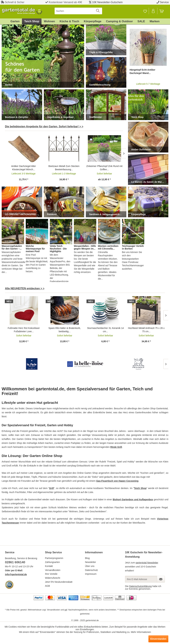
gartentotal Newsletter (147, 563)
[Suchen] (78, 11)
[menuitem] (78, 11)
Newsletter (90, 562)
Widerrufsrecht (53, 578)
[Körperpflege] (93, 21)
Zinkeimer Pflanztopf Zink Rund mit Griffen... (104, 168)
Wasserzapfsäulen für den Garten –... (12, 247)
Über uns (90, 566)
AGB (47, 586)
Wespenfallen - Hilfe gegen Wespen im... (85, 247)
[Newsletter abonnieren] (161, 579)
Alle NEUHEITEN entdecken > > (25, 288)
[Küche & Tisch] (69, 21)
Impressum (91, 574)
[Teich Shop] (32, 21)
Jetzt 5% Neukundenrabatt (59, 582)
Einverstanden (158, 639)
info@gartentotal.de (16, 574)
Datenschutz (91, 570)
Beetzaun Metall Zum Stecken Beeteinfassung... (64, 168)
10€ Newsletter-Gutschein (107, 2)
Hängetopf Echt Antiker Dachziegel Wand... (143, 71)
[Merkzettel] (145, 11)
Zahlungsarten (52, 562)
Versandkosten (53, 570)
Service (164, 2)
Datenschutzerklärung (140, 586)
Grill (51, 488)
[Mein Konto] (153, 11)
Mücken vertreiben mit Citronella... (108, 247)
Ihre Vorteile (51, 574)
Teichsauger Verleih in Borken (133, 247)
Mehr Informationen (141, 632)
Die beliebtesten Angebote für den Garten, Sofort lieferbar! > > (44, 126)
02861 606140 (15, 562)
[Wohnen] (49, 21)
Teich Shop (140, 488)
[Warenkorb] (163, 11)
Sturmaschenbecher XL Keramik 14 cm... (105, 330)
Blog (87, 558)
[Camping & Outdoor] (119, 21)
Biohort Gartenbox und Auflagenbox (133, 499)
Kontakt (49, 566)
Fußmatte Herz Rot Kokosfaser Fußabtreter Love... (24, 330)
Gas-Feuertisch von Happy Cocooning (117, 481)
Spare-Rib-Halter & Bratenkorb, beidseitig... (65, 330)
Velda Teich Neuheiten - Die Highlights (58, 249)
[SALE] (141, 21)
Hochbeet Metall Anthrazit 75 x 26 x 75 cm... (146, 330)
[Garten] (15, 21)
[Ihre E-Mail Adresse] (141, 579)
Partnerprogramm (54, 558)
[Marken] (155, 21)
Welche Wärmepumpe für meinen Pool (35, 249)
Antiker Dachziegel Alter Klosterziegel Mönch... (23, 168)
